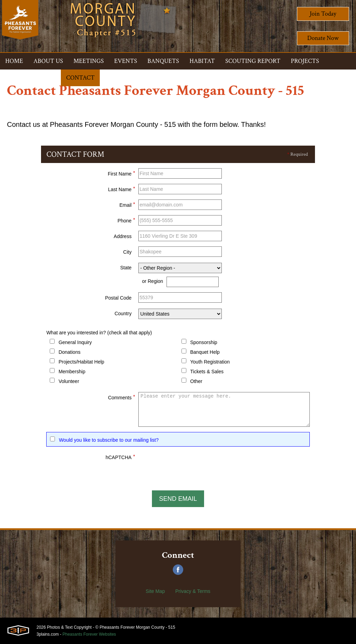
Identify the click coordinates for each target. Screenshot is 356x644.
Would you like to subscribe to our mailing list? (109, 440)
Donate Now (323, 38)
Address (123, 236)
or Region (152, 281)
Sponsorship (204, 342)
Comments (122, 397)
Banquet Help (205, 352)
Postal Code (118, 298)
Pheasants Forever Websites (89, 634)
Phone (126, 220)
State (126, 268)
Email (127, 204)
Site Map (155, 591)
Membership (72, 372)
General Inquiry (75, 342)
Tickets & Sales (207, 372)
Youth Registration (210, 362)
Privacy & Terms (193, 591)
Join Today (323, 14)
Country (123, 313)
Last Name (122, 188)
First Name (121, 173)
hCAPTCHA (120, 456)
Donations (69, 352)
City (127, 252)
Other (196, 381)
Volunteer (69, 381)
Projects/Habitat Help (81, 362)
